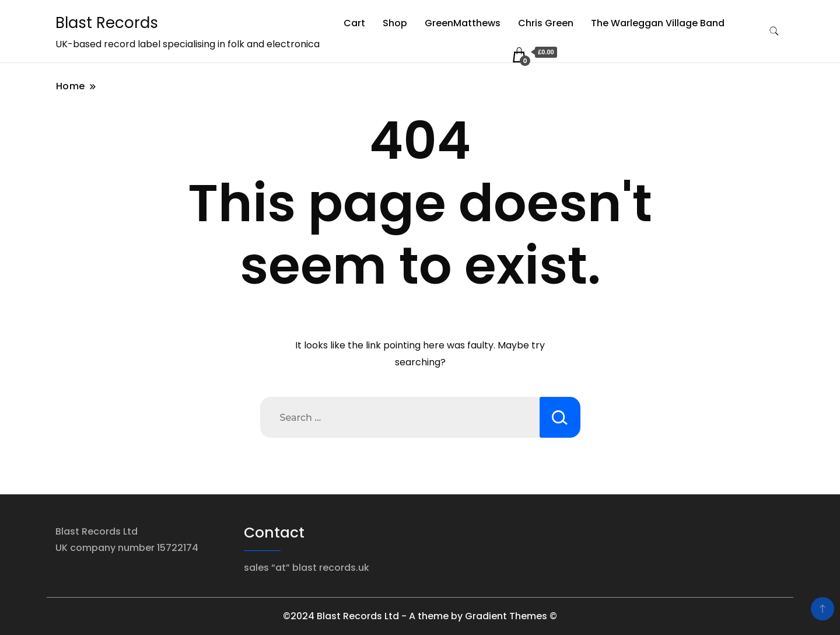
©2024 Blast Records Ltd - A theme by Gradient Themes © (420, 616)
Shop (395, 23)
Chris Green (546, 23)
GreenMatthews (463, 23)
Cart (354, 23)
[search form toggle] (774, 31)
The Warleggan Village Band (658, 23)
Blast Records (107, 23)
